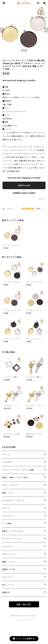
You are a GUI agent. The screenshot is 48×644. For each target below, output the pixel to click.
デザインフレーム (9, 554)
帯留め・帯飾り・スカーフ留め (15, 478)
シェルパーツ (7, 546)
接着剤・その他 (9, 569)
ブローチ (6, 508)
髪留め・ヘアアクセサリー (13, 531)
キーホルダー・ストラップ (13, 501)
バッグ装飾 (7, 524)
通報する (42, 199)
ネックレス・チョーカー (12, 539)
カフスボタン (8, 462)
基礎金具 (6, 592)
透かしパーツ (8, 585)
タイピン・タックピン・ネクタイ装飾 (18, 470)
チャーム (6, 455)
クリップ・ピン (8, 516)
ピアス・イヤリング (10, 485)
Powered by (24, 620)
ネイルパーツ (7, 577)
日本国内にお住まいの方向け (24, 193)
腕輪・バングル (9, 562)
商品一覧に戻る (24, 604)
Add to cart (24, 185)
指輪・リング (8, 493)
